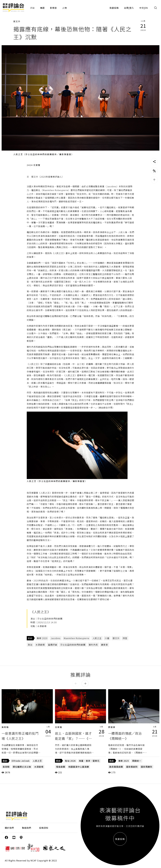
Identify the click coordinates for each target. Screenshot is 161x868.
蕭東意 (104, 645)
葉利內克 (93, 645)
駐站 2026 (70, 761)
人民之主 (97, 638)
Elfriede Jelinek (21, 761)
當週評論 (53, 645)
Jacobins (56, 638)
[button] (76, 684)
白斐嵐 (59, 727)
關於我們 (9, 828)
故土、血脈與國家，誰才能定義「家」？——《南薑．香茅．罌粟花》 (73, 738)
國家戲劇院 (132, 767)
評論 (32, 8)
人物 (65, 8)
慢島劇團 (61, 767)
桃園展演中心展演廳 (79, 767)
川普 (107, 638)
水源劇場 (40, 645)
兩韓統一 (137, 761)
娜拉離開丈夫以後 (22, 767)
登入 (132, 8)
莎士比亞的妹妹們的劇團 (73, 645)
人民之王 (37, 761)
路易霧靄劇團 (116, 767)
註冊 (126, 8)
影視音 (53, 8)
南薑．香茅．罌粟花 (89, 761)
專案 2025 (124, 761)
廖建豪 (112, 727)
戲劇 (30, 638)
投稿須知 (44, 828)
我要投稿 (114, 8)
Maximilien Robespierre (76, 638)
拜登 (125, 638)
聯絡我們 (27, 828)
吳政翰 (5, 727)
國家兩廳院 (147, 767)
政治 (30, 645)
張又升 (17, 21)
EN (146, 8)
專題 (42, 8)
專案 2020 (42, 638)
